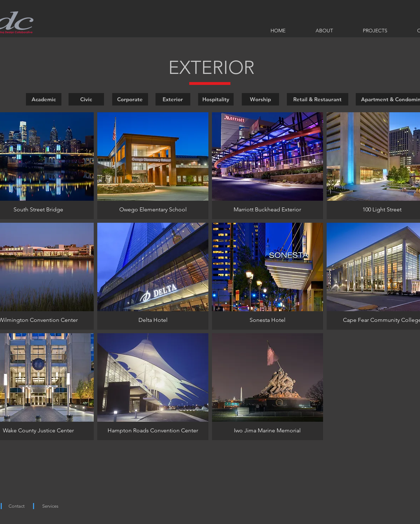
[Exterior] (173, 99)
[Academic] (44, 99)
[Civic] (86, 99)
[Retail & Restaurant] (318, 99)
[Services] (51, 506)
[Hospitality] (216, 99)
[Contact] (17, 506)
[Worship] (260, 99)
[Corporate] (130, 99)
